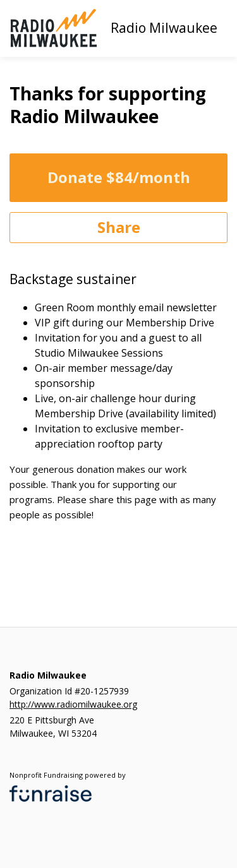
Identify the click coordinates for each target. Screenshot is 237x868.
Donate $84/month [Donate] (119, 177)
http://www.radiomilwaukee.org (73, 704)
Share (119, 227)
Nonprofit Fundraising (46, 775)
